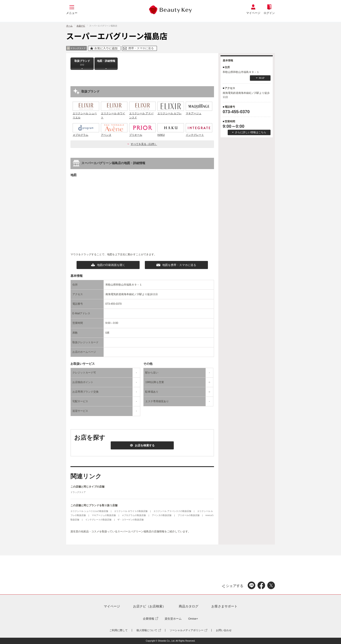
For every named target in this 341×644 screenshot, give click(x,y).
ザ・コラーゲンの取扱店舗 (130, 520)
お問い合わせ (224, 630)
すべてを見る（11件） (144, 144)
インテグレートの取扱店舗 (99, 520)
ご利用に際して (119, 630)
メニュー (72, 13)
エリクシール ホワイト (114, 113)
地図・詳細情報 (106, 63)
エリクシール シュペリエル (86, 113)
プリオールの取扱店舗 (189, 515)
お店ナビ (81, 26)
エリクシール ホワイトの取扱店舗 (131, 511)
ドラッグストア (78, 492)
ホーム (69, 26)
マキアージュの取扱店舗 (104, 515)
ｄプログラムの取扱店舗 (134, 515)
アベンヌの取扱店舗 (162, 515)
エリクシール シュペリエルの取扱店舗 (90, 511)
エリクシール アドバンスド (142, 113)
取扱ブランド (82, 63)
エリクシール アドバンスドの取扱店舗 (173, 511)
